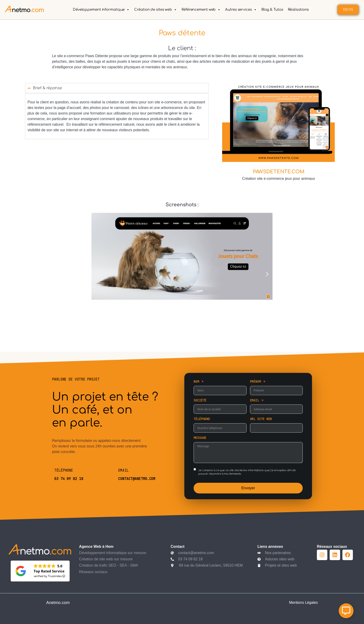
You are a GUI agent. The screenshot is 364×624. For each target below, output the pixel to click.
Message (200, 438)
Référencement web (201, 10)
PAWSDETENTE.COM (279, 172)
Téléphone (202, 419)
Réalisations (298, 10)
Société (200, 400)
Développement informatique (101, 10)
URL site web (261, 419)
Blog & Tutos (272, 10)
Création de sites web (156, 10)
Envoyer (248, 488)
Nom (196, 381)
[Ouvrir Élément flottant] (346, 611)
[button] (97, 274)
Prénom (255, 381)
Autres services (241, 10)
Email (255, 400)
